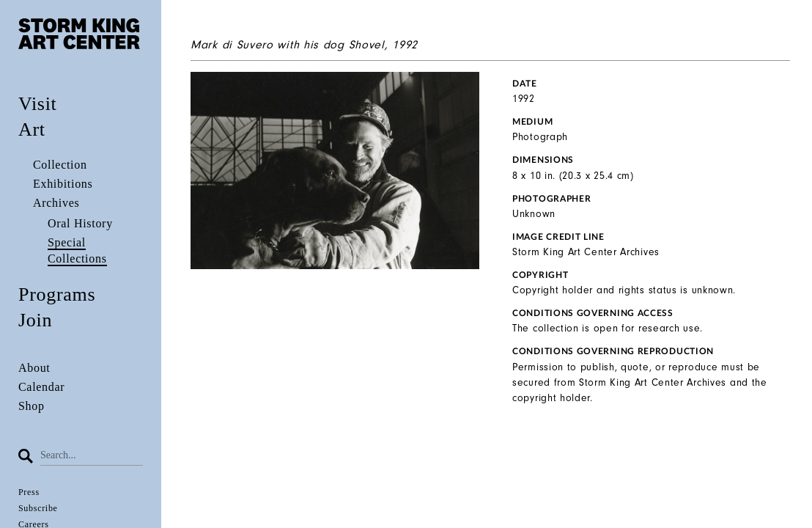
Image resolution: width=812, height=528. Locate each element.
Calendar (41, 387)
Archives (56, 203)
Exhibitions (63, 184)
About (34, 368)
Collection (60, 165)
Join (35, 320)
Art (32, 129)
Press (29, 492)
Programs (57, 294)
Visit (38, 104)
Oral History (80, 223)
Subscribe (38, 508)
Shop (32, 406)
